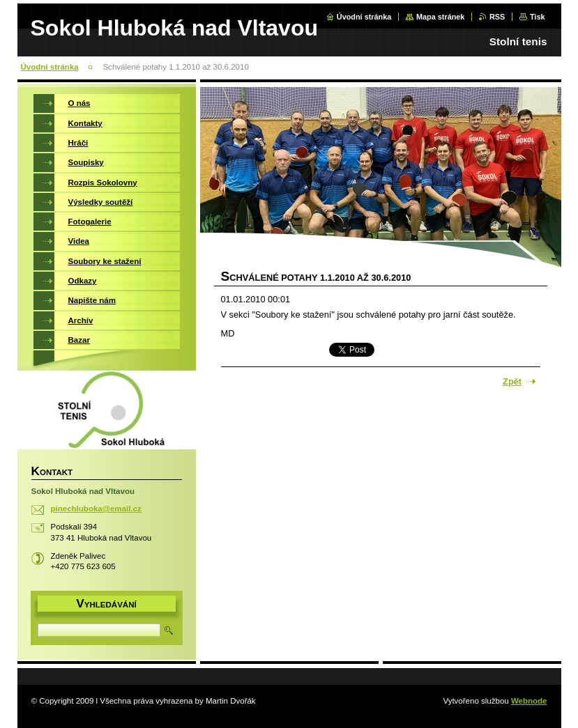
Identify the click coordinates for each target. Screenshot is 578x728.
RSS (497, 17)
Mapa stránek (441, 17)
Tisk (538, 17)
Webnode (529, 701)
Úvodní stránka (364, 17)
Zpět (512, 381)
